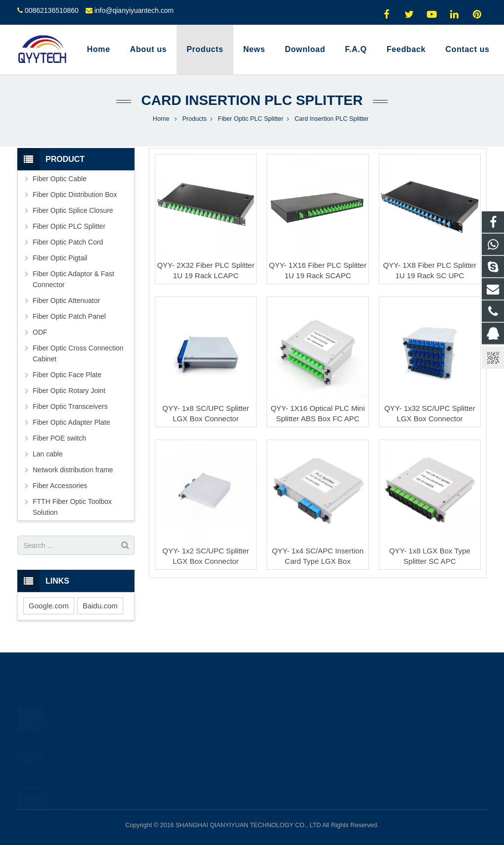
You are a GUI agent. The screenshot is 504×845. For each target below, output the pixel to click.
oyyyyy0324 (286, 763)
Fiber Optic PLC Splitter (69, 226)
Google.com (49, 606)
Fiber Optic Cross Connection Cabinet (78, 353)
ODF (40, 332)
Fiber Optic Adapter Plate (71, 422)
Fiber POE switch (59, 438)
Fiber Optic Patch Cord (68, 242)
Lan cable (48, 454)
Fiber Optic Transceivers (70, 406)
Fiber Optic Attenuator (66, 300)
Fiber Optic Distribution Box (75, 195)
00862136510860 (52, 10)
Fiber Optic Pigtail (60, 258)
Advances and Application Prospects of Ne (80, 705)
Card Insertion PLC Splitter (252, 100)
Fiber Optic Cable (60, 179)
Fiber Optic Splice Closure (73, 210)
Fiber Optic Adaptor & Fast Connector (73, 279)
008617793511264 (296, 720)
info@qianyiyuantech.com (134, 10)
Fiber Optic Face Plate (67, 375)
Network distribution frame (73, 470)
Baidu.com (100, 606)
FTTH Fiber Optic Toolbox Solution (72, 507)
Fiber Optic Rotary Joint (69, 391)
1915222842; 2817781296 (307, 706)
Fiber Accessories (60, 486)
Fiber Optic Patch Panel (69, 316)
